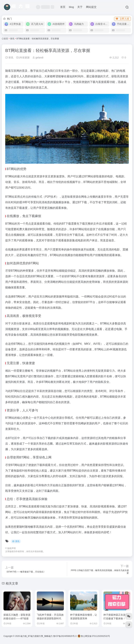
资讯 (12, 39)
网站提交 (91, 7)
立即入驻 (122, 19)
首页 (63, 7)
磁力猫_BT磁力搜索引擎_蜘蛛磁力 (37, 636)
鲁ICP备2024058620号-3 (65, 636)
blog (71, 7)
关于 (80, 7)
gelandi (38, 58)
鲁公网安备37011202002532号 (94, 636)
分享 (59, 82)
